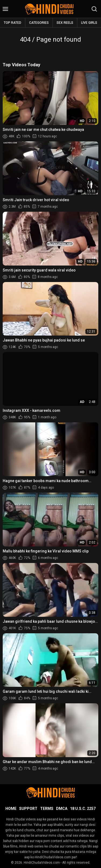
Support (28, 809)
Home (11, 809)
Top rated (13, 23)
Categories (39, 23)
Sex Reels (65, 23)
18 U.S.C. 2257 (83, 809)
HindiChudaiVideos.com (42, 863)
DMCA (62, 809)
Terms (47, 809)
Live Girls (89, 23)
